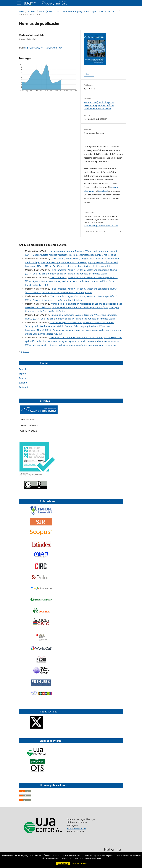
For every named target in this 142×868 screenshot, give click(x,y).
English (23, 369)
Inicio (21, 11)
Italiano (23, 383)
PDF (90, 74)
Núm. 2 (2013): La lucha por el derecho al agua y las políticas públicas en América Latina (78, 11)
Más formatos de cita (95, 231)
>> (27, 351)
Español (23, 374)
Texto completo (58, 270)
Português (24, 387)
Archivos (31, 11)
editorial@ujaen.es (76, 828)
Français (23, 378)
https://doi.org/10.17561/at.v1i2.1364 (43, 48)
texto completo (58, 251)
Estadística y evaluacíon (63, 315)
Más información (80, 864)
